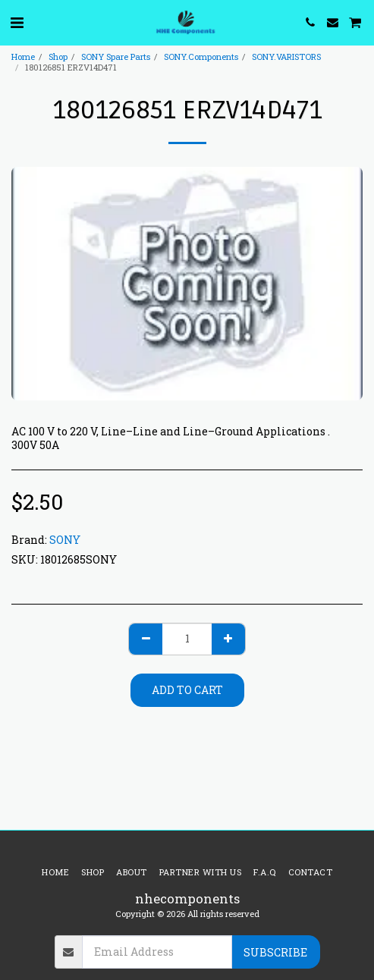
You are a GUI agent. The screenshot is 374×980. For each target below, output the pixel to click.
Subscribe (275, 952)
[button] (17, 22)
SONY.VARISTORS (286, 57)
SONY (65, 540)
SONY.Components (201, 57)
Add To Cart (187, 690)
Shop (58, 57)
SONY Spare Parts (116, 57)
